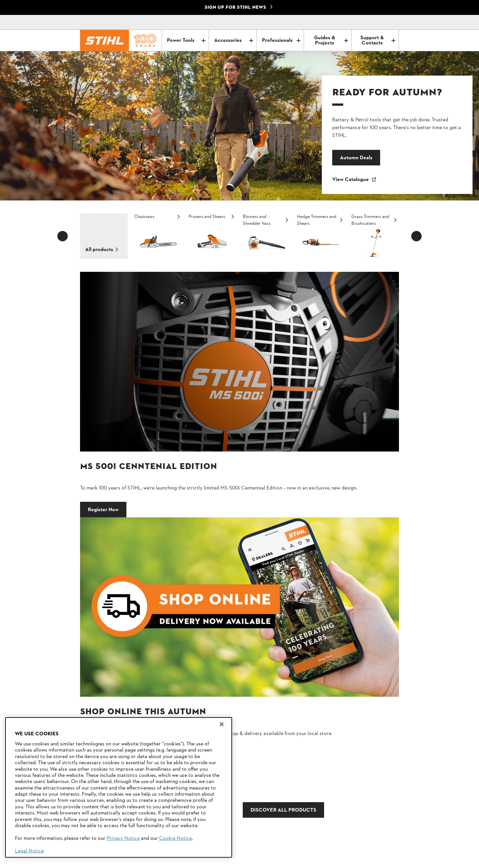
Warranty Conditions (179, 861)
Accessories (234, 41)
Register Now (103, 426)
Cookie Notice (175, 838)
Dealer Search (327, 803)
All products (99, 250)
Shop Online (265, 426)
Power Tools (186, 41)
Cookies (144, 861)
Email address (202, 641)
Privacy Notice (123, 838)
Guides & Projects (331, 41)
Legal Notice (29, 851)
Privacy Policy (97, 861)
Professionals (281, 41)
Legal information (223, 861)
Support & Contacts (378, 41)
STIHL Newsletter (330, 791)
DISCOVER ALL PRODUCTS (229, 481)
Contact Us (323, 779)
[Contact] (367, 22)
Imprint (124, 861)
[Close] (222, 724)
